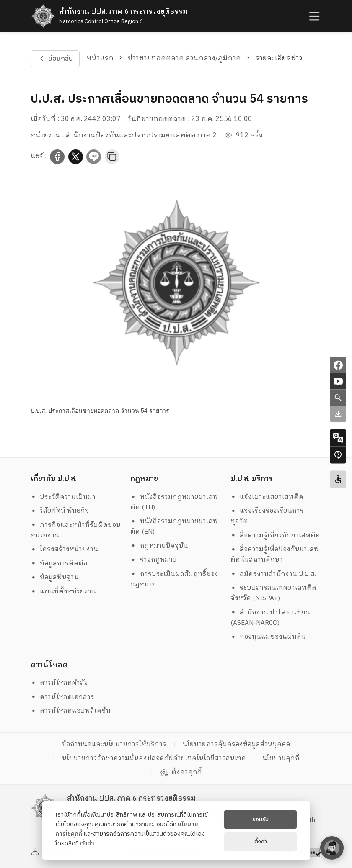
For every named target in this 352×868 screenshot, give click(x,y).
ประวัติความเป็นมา (63, 497)
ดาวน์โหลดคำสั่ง (60, 683)
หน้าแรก (100, 58)
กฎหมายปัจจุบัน (159, 546)
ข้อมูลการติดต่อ (59, 564)
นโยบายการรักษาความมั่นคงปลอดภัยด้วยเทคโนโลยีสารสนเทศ (154, 758)
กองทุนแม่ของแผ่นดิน (268, 637)
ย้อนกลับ (55, 59)
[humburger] (313, 16)
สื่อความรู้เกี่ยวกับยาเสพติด (276, 535)
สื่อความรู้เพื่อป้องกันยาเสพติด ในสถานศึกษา (275, 555)
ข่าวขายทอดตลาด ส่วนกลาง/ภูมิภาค (184, 58)
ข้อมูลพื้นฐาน (55, 577)
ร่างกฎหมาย (154, 560)
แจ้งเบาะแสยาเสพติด (267, 497)
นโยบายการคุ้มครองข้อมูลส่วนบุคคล (237, 744)
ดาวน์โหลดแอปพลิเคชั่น (71, 711)
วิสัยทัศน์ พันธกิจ (60, 511)
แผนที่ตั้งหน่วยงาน (63, 592)
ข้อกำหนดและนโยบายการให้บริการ (114, 744)
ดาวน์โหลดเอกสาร (63, 697)
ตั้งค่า (87, 844)
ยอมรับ (260, 819)
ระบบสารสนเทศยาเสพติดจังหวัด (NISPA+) (274, 593)
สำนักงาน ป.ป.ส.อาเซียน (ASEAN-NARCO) (270, 618)
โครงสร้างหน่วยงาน (65, 549)
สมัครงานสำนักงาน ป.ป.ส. (273, 574)
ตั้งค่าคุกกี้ (181, 773)
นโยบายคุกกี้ (281, 758)
